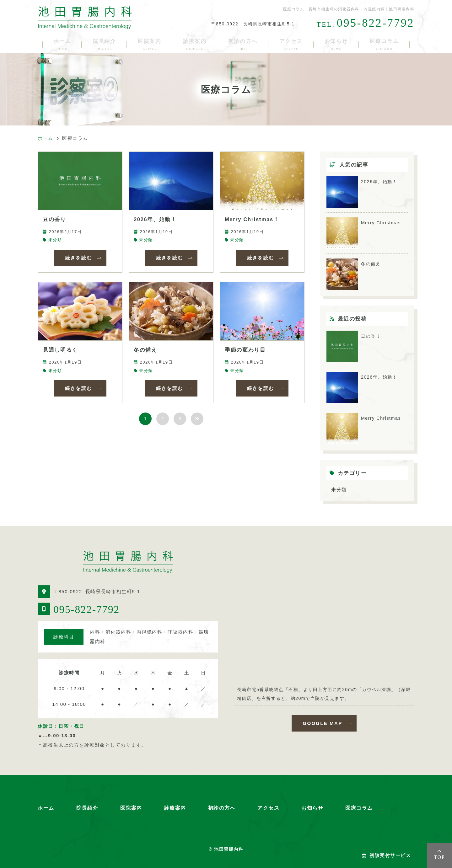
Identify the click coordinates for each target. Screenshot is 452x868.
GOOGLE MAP (323, 723)
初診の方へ (243, 44)
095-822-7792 (86, 609)
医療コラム (384, 44)
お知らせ (336, 44)
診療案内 (195, 44)
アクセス (291, 44)
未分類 (55, 240)
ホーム (62, 44)
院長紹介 (104, 44)
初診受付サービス (387, 855)
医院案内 (149, 44)
